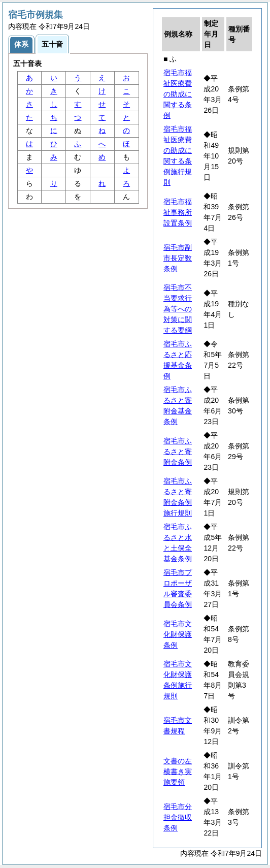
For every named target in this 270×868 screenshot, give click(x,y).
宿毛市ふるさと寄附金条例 (178, 452)
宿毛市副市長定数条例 (178, 258)
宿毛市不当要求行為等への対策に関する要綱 (178, 309)
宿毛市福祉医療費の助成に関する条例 (178, 94)
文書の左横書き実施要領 (178, 771)
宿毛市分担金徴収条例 (178, 817)
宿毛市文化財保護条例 (178, 634)
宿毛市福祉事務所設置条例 (178, 212)
